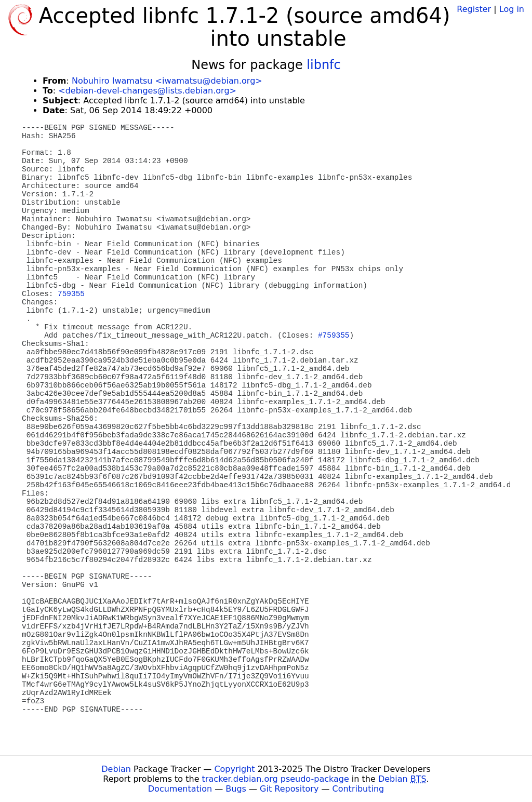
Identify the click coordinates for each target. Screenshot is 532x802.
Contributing (358, 789)
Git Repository (289, 789)
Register (474, 9)
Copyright (234, 769)
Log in (512, 9)
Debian (116, 769)
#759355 (334, 336)
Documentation (180, 789)
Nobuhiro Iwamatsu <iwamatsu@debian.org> (167, 81)
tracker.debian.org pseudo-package (276, 779)
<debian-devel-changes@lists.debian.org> (147, 91)
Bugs (236, 789)
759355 (71, 294)
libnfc (323, 65)
